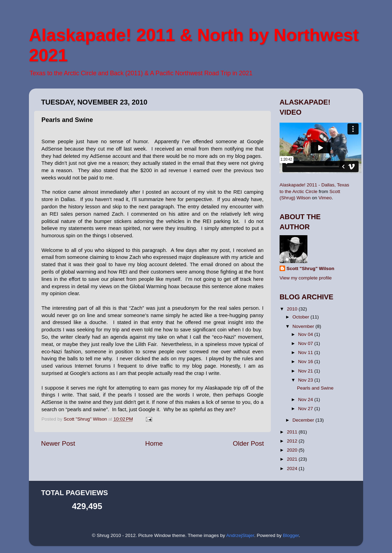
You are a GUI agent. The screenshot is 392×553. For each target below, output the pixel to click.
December (304, 420)
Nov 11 (306, 352)
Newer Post (58, 443)
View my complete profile (306, 278)
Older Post (248, 443)
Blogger (291, 535)
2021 (293, 459)
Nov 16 (306, 362)
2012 (293, 441)
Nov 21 (306, 371)
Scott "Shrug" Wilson (310, 268)
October (301, 317)
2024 (293, 468)
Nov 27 (306, 409)
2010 (293, 309)
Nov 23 (306, 380)
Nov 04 (306, 334)
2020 (293, 450)
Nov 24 (306, 400)
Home (154, 443)
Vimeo (325, 198)
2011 (293, 432)
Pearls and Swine (315, 388)
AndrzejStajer (240, 535)
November (304, 326)
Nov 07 (306, 343)
